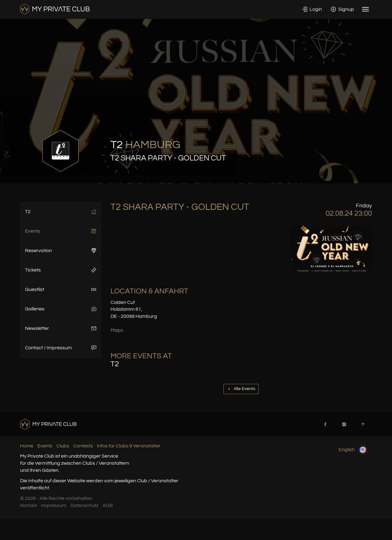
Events (61, 231)
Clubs (63, 446)
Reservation (61, 251)
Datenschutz (84, 505)
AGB (108, 505)
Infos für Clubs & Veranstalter (129, 446)
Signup (342, 9)
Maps (117, 330)
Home (27, 446)
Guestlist (61, 289)
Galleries (61, 309)
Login (312, 9)
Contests (83, 446)
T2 (61, 212)
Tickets (61, 270)
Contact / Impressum (61, 348)
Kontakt (29, 505)
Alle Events (241, 389)
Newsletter (61, 328)
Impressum (54, 505)
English (353, 450)
